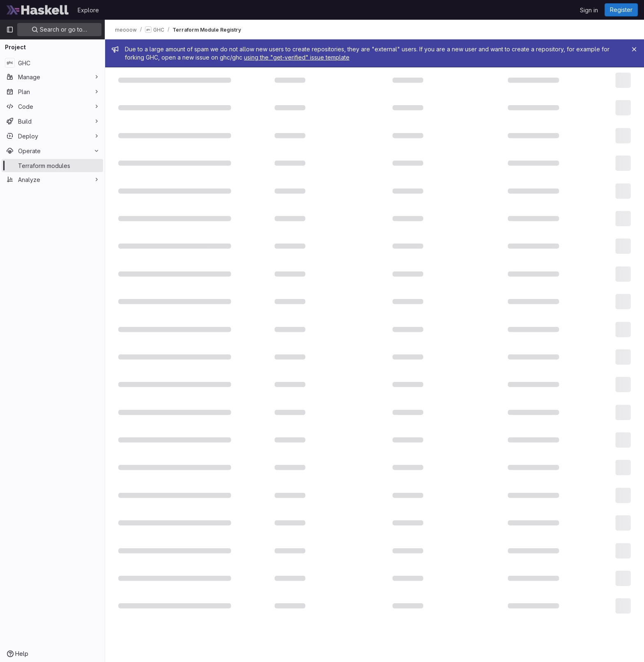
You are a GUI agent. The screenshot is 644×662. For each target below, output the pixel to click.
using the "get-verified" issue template (297, 57)
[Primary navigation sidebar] (10, 30)
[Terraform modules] (52, 165)
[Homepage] (38, 10)
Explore (88, 10)
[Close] (634, 49)
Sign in (589, 10)
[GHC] (52, 63)
